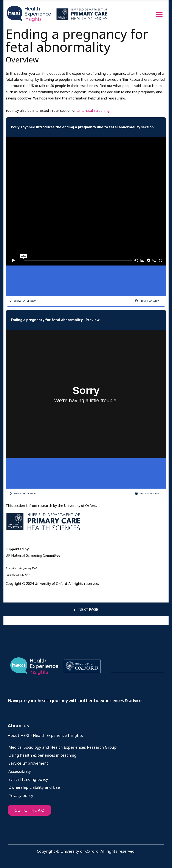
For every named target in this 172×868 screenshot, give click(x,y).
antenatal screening (93, 111)
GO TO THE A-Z (29, 810)
